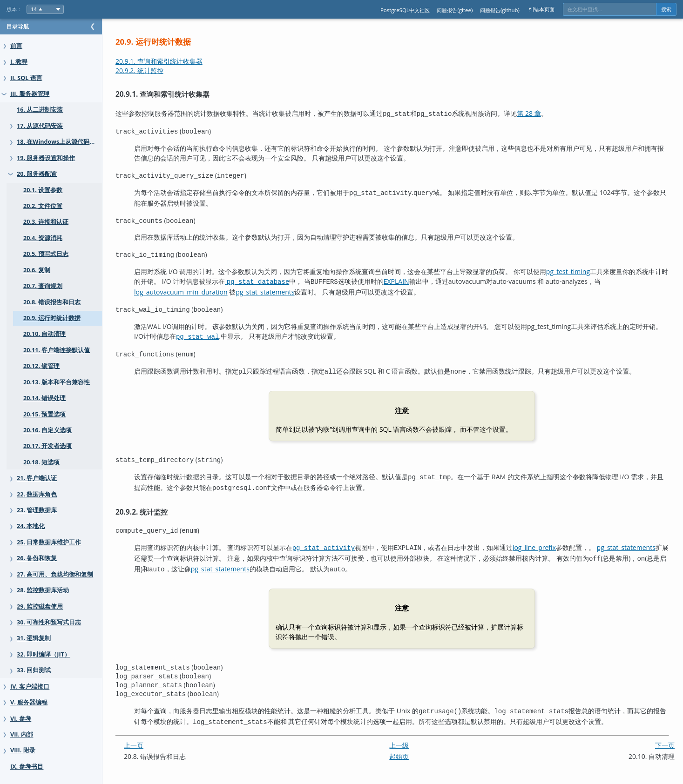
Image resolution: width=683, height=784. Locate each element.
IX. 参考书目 (27, 767)
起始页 (408, 745)
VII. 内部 (22, 734)
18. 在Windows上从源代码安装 (59, 142)
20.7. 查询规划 (43, 286)
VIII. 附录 (23, 750)
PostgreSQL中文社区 (405, 10)
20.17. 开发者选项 (47, 446)
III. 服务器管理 (30, 94)
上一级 (408, 734)
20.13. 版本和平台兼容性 (57, 382)
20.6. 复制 (37, 270)
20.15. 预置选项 (44, 414)
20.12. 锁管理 (41, 366)
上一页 (152, 734)
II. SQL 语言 (26, 78)
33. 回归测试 (34, 670)
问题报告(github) (500, 10)
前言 (16, 46)
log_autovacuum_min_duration (199, 289)
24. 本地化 (31, 526)
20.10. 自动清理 (44, 334)
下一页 (665, 734)
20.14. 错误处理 (44, 398)
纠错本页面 (542, 9)
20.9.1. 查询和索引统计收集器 (178, 61)
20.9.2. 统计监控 (158, 70)
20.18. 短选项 (41, 462)
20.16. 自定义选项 (47, 430)
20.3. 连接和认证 (46, 222)
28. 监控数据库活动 (43, 590)
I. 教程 (19, 62)
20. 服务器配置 (37, 174)
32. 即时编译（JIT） (44, 654)
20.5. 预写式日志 (46, 254)
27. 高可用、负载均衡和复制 (55, 574)
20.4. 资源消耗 (43, 238)
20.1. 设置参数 (43, 190)
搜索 (666, 9)
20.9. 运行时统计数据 (52, 318)
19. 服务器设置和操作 (46, 158)
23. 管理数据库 (37, 510)
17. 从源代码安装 (40, 126)
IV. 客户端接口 (30, 687)
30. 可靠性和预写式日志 (49, 622)
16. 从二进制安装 (40, 110)
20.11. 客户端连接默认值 (57, 350)
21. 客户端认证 (37, 478)
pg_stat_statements (284, 289)
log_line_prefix (553, 541)
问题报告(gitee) (455, 10)
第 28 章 (547, 113)
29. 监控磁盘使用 (40, 606)
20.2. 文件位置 (43, 206)
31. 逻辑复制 (34, 638)
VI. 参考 (21, 719)
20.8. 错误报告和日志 (52, 302)
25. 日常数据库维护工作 (49, 542)
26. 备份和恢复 (37, 558)
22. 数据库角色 (37, 494)
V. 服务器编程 (29, 702)
